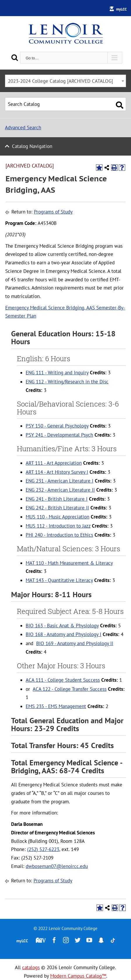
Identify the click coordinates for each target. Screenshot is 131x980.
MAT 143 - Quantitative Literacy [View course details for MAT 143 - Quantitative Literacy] (59, 580)
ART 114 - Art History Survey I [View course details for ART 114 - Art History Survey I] (57, 472)
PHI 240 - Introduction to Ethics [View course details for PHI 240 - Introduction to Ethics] (59, 535)
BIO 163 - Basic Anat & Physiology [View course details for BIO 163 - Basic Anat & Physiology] (62, 626)
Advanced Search (23, 128)
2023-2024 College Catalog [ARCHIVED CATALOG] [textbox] (60, 81)
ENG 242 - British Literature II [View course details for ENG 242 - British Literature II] (57, 508)
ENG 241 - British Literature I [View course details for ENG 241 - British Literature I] (57, 499)
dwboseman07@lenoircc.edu (57, 866)
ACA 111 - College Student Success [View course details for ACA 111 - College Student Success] (63, 680)
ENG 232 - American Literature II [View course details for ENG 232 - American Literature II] (60, 490)
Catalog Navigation (32, 146)
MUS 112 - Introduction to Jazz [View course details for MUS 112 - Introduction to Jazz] (58, 526)
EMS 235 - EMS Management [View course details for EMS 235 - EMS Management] (56, 706)
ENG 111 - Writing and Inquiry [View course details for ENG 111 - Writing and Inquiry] (57, 373)
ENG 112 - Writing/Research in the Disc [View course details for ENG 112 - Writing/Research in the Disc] (67, 382)
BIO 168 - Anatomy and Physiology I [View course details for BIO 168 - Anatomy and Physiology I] (63, 634)
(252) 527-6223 (43, 849)
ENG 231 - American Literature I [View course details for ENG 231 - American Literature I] (60, 481)
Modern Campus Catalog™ (78, 976)
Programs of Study (53, 212)
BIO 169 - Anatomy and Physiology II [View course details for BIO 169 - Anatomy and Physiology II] (75, 643)
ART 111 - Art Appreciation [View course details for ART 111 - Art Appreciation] (54, 463)
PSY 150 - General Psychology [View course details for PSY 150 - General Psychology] (57, 426)
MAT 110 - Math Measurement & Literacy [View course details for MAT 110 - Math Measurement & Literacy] (69, 563)
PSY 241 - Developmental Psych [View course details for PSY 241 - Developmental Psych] (59, 435)
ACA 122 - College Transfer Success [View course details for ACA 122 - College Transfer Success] (70, 689)
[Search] (15, 57)
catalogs (31, 967)
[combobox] (65, 81)
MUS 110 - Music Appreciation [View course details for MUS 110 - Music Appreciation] (57, 517)
